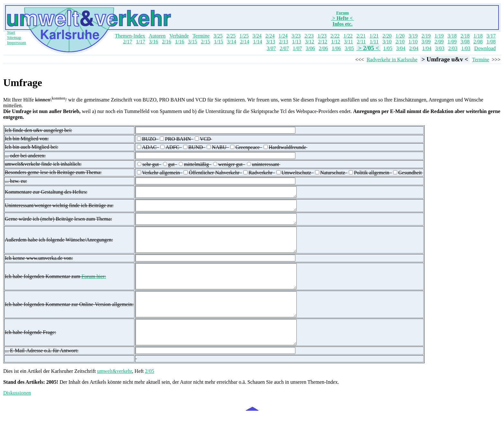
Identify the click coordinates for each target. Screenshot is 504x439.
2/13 (283, 42)
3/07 (271, 48)
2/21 (361, 36)
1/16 (179, 42)
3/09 (426, 42)
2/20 (387, 36)
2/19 (426, 36)
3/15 (193, 42)
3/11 (348, 42)
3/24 (257, 36)
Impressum (17, 43)
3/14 (231, 42)
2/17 (128, 42)
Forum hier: (94, 289)
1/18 (478, 36)
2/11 (361, 42)
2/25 (231, 36)
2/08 (478, 42)
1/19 (439, 36)
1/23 (322, 36)
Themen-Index (130, 36)
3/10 (387, 42)
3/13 (271, 42)
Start (11, 32)
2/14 (245, 42)
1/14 (257, 42)
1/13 (297, 42)
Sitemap (14, 37)
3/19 (413, 36)
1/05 (388, 48)
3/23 (296, 36)
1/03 (466, 48)
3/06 (310, 48)
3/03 (440, 48)
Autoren (157, 36)
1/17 (140, 42)
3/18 (452, 36)
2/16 (166, 42)
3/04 (401, 48)
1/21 (374, 36)
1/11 (374, 42)
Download (485, 48)
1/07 (297, 48)
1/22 (348, 36)
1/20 (400, 36)
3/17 (491, 36)
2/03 (453, 48)
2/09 (439, 42)
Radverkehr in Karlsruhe (392, 60)
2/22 (335, 36)
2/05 (149, 396)
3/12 (310, 42)
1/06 (336, 48)
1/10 (413, 42)
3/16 (154, 42)
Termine (201, 36)
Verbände (179, 36)
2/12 (322, 42)
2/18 (465, 36)
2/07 (284, 48)
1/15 (219, 42)
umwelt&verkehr (115, 396)
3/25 (218, 36)
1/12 (336, 42)
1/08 (491, 42)
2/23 (309, 36)
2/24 (270, 36)
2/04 (414, 48)
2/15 (205, 42)
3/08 (465, 42)
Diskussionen (17, 418)
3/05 (349, 48)
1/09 (452, 42)
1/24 (283, 36)
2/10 (400, 42)
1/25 (244, 36)
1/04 (427, 48)
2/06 (323, 48)
